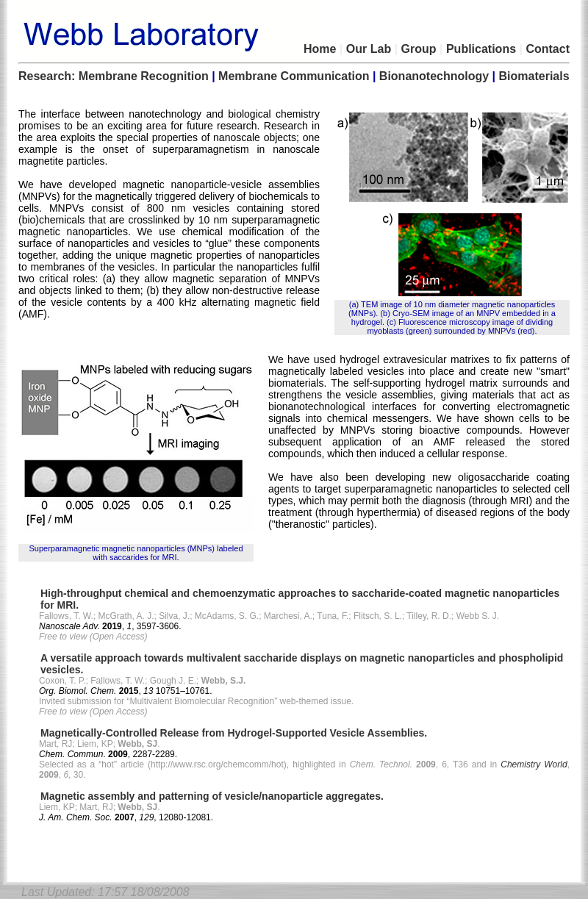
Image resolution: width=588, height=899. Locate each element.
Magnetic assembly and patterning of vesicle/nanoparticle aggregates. (212, 796)
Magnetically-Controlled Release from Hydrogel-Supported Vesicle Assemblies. (234, 733)
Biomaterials (534, 76)
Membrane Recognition (144, 76)
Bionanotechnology (434, 76)
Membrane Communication (294, 76)
